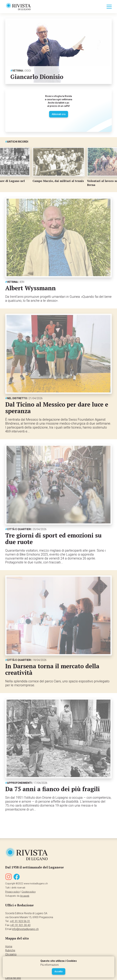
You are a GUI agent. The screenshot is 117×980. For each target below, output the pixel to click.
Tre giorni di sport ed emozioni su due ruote (53, 539)
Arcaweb (25, 896)
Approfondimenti (26, 783)
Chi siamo (11, 954)
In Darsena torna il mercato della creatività (52, 669)
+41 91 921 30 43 (20, 925)
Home (9, 946)
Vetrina (21, 71)
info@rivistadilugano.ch (25, 929)
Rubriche (10, 950)
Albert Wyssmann (31, 288)
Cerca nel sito (13, 978)
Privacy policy (13, 892)
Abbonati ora (59, 114)
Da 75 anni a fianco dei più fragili (53, 789)
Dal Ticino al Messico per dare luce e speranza (57, 408)
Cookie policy (29, 892)
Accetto (59, 971)
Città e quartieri (26, 529)
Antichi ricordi (17, 142)
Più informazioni (49, 965)
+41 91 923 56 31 (20, 921)
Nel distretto (24, 398)
